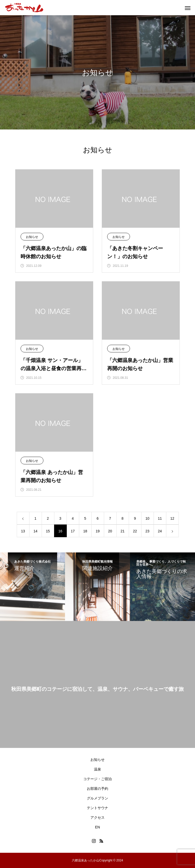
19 (98, 531)
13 (23, 531)
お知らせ (32, 237)
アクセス (97, 817)
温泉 (97, 769)
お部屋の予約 (97, 789)
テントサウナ (97, 808)
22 (135, 531)
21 (123, 531)
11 (160, 518)
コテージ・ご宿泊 (97, 779)
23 (148, 531)
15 (48, 531)
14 (36, 531)
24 (160, 531)
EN (97, 827)
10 (148, 518)
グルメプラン (97, 798)
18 (85, 531)
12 (172, 518)
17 (73, 531)
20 (110, 531)
